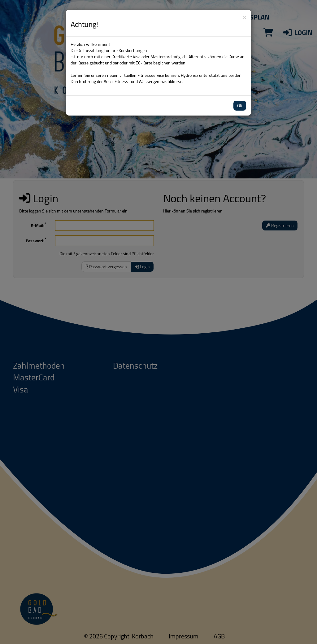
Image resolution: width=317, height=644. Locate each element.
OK (240, 106)
